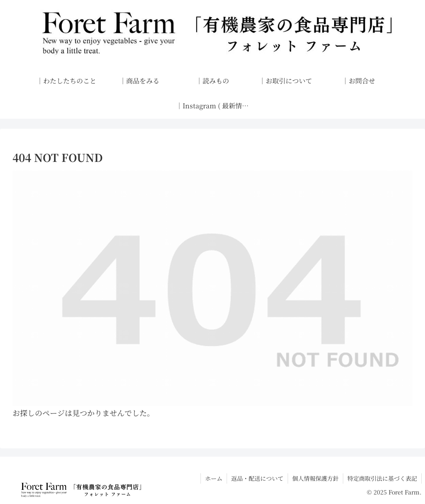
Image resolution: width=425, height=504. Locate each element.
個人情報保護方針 (315, 478)
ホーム (214, 478)
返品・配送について (257, 478)
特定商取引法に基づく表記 (382, 478)
